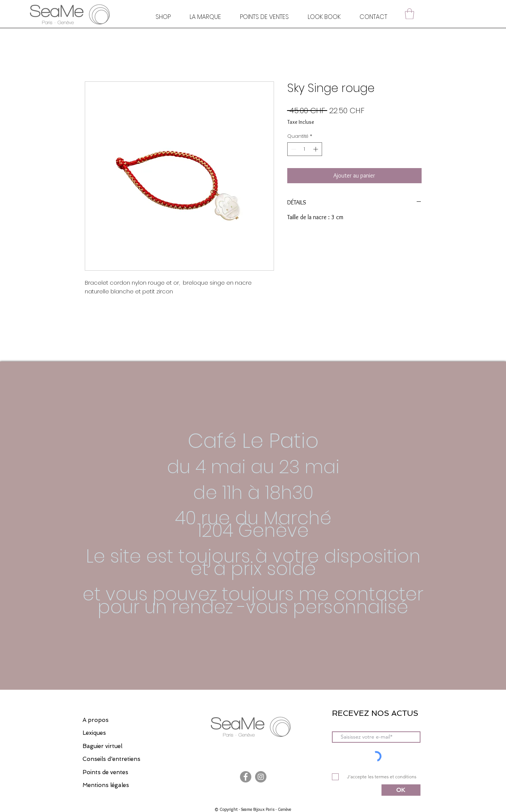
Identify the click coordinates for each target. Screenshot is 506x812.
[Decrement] (293, 149)
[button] (409, 14)
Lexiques (94, 733)
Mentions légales (106, 785)
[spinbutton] (304, 149)
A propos (96, 720)
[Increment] (316, 149)
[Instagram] (261, 777)
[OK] (401, 790)
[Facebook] (246, 777)
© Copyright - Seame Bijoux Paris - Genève (253, 809)
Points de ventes (105, 772)
